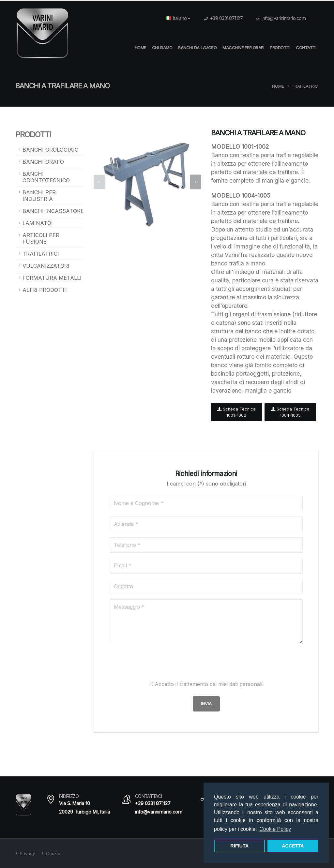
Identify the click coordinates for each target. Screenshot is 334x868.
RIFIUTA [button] (239, 846)
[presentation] (99, 182)
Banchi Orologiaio (51, 150)
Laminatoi (38, 223)
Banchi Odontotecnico (46, 177)
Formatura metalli (52, 278)
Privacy (27, 853)
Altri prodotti (45, 290)
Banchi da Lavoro (197, 48)
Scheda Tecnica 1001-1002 (236, 412)
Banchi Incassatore (53, 211)
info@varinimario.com (284, 18)
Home (278, 86)
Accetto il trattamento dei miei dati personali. (209, 684)
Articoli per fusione (41, 238)
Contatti (306, 48)
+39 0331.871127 (227, 18)
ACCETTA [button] (293, 846)
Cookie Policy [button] (275, 829)
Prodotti (280, 48)
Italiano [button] (178, 18)
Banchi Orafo (43, 162)
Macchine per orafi (243, 48)
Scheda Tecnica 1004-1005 (290, 412)
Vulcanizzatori (46, 266)
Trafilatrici (305, 86)
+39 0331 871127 (153, 803)
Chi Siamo (162, 48)
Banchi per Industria (39, 196)
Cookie (53, 853)
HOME (140, 48)
